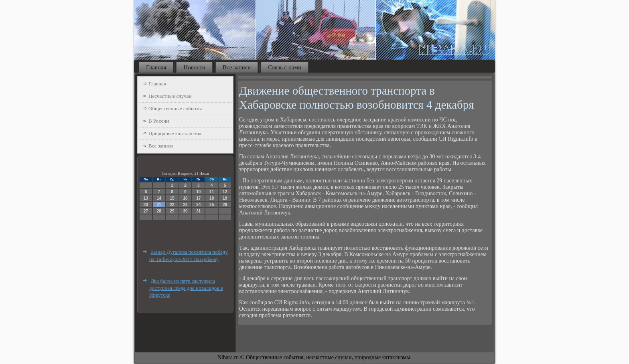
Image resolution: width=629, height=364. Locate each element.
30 (185, 211)
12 (225, 192)
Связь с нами (285, 67)
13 (146, 198)
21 (159, 205)
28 (159, 211)
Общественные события (175, 108)
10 (198, 192)
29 (172, 211)
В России (159, 121)
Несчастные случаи (170, 96)
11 (212, 192)
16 (185, 198)
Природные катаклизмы (175, 133)
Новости (194, 67)
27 (146, 211)
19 (225, 198)
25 (212, 205)
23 (185, 205)
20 (146, 205)
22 (172, 205)
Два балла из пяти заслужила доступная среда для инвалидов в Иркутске (186, 288)
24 (198, 205)
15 (172, 198)
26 (225, 205)
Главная (156, 67)
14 (159, 198)
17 (198, 198)
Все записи (237, 67)
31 (198, 211)
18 (212, 198)
